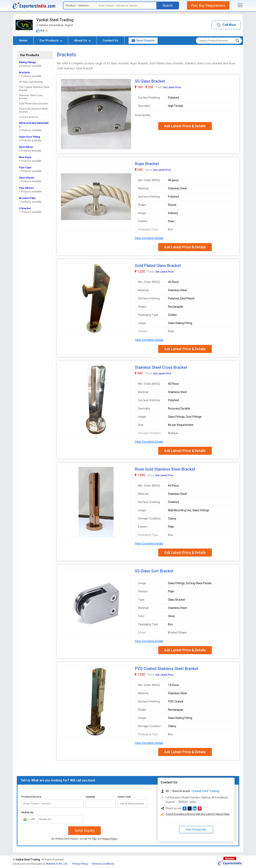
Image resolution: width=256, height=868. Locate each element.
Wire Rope (25, 157)
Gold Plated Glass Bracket (33, 104)
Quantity (90, 797)
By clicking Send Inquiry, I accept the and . (84, 839)
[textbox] (126, 6)
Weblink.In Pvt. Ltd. (57, 864)
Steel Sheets (27, 178)
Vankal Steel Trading (55, 20)
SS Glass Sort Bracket (31, 82)
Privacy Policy (109, 839)
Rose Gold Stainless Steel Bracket (33, 110)
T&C (94, 839)
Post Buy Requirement (208, 5)
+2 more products (29, 117)
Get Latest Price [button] (172, 87)
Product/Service (31, 797)
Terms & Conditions (103, 864)
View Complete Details (149, 238)
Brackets (24, 72)
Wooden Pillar (27, 198)
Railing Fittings (27, 62)
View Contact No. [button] (196, 830)
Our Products (51, 40)
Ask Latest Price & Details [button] (185, 126)
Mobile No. (28, 812)
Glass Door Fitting (29, 137)
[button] (226, 25)
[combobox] (28, 819)
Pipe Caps (25, 167)
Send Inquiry (84, 831)
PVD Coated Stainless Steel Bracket (34, 89)
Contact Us (110, 40)
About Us (82, 40)
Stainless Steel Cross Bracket (31, 97)
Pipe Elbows (26, 188)
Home (23, 40)
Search (167, 6)
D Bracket (25, 208)
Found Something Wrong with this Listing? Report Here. (198, 814)
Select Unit (124, 797)
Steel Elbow (26, 147)
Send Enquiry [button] (143, 40)
